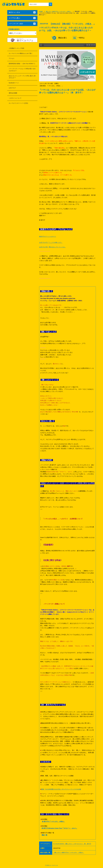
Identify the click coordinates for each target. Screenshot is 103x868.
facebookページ (14, 83)
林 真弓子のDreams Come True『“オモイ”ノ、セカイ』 (60, 828)
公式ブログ (12, 88)
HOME (41, 11)
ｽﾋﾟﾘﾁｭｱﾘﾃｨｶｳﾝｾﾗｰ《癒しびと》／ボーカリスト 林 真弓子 (72, 844)
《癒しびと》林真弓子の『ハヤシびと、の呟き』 (58, 11)
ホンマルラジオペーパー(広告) (18, 103)
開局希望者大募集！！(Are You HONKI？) (22, 64)
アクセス (12, 58)
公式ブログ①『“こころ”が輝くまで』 (51, 242)
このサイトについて (15, 98)
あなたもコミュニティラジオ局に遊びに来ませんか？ (22, 77)
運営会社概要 (13, 93)
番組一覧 (44, 835)
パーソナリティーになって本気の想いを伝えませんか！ (22, 70)
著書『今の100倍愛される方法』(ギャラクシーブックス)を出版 (61, 789)
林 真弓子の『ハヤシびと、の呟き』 (54, 821)
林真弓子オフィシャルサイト (48, 236)
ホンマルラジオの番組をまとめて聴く (21, 53)
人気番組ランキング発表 (16, 48)
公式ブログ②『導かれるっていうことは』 (53, 247)
